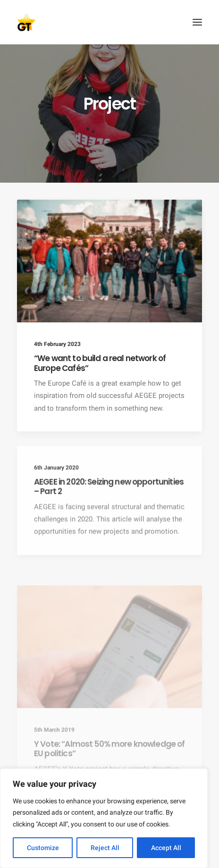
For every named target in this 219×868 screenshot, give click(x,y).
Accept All (166, 848)
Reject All (105, 848)
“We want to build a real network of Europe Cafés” (100, 363)
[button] (197, 22)
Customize (43, 848)
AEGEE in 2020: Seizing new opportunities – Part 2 (109, 511)
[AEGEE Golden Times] (109, 22)
